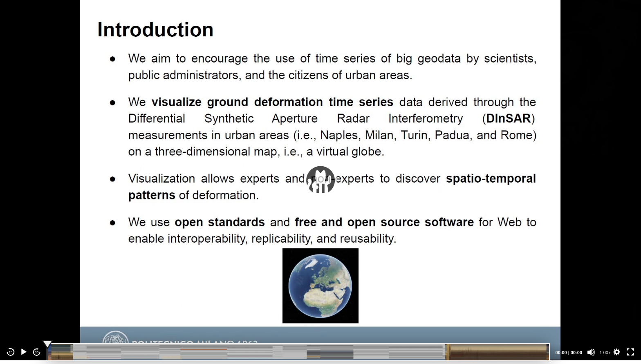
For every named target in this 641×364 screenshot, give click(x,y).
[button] (320, 180)
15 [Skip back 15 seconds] (11, 352)
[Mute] (591, 352)
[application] (320, 180)
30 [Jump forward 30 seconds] (37, 352)
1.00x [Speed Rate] (605, 353)
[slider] (298, 352)
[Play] (24, 352)
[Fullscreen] (630, 352)
